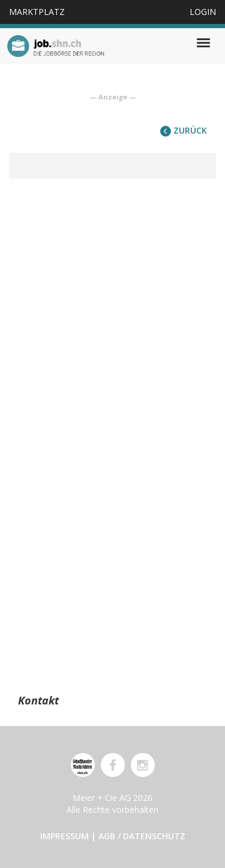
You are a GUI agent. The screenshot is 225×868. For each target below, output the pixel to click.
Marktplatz (37, 12)
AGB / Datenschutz (142, 836)
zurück (184, 130)
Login (203, 12)
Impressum (64, 836)
